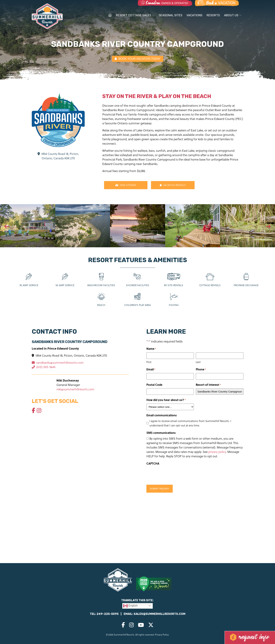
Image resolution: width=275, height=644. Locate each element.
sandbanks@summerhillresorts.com (58, 363)
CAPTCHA (153, 463)
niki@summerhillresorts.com (75, 389)
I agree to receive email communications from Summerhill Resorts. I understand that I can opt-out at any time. (190, 423)
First (149, 362)
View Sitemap (126, 185)
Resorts (213, 15)
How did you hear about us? (166, 400)
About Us (233, 15)
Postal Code (154, 385)
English (130, 606)
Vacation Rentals (173, 185)
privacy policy (217, 452)
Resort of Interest (208, 385)
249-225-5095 (108, 614)
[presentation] (7, 227)
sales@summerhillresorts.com (160, 614)
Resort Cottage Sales (135, 15)
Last (198, 362)
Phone (201, 369)
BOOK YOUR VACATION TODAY (137, 59)
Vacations (194, 15)
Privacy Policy (162, 635)
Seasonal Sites (170, 15)
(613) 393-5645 (44, 367)
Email (151, 369)
